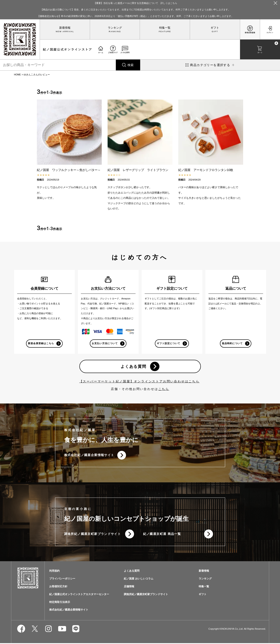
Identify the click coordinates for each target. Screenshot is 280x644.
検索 (131, 65)
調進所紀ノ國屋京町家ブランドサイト (93, 534)
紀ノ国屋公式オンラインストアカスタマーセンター (79, 595)
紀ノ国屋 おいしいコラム (138, 579)
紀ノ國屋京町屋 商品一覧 (162, 534)
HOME (18, 75)
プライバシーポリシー (62, 579)
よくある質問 (133, 367)
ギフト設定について (169, 344)
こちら (164, 389)
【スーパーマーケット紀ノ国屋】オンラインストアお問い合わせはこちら (139, 382)
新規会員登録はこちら (41, 344)
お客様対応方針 (58, 587)
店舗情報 (129, 587)
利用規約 (54, 572)
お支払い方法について (105, 344)
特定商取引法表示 (60, 603)
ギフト (215, 28)
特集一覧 (165, 28)
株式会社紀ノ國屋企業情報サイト (89, 455)
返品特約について (232, 344)
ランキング (115, 28)
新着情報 (65, 28)
